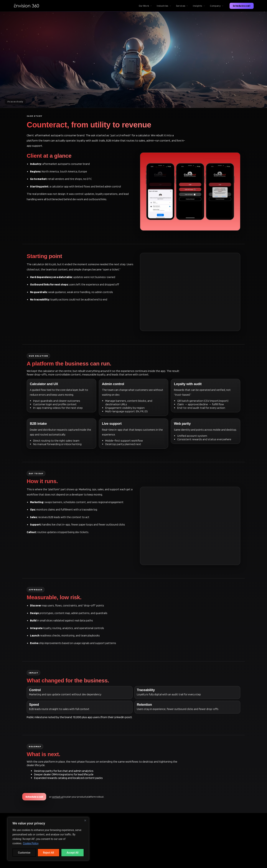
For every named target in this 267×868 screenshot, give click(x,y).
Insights (199, 6)
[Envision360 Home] (26, 6)
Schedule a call (242, 6)
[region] (48, 839)
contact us (58, 797)
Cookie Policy (31, 843)
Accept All (72, 853)
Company (217, 6)
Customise (24, 853)
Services (182, 6)
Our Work (145, 6)
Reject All (48, 853)
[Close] (85, 820)
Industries (164, 6)
